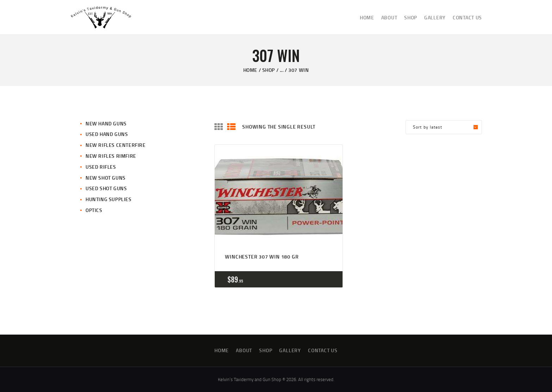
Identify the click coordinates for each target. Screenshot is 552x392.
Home (250, 70)
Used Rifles (101, 167)
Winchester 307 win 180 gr (262, 257)
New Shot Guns (106, 178)
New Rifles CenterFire (116, 145)
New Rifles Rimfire (111, 156)
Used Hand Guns (107, 134)
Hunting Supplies (109, 199)
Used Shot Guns (106, 188)
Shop (269, 70)
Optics (94, 210)
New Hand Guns (106, 123)
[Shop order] (444, 127)
